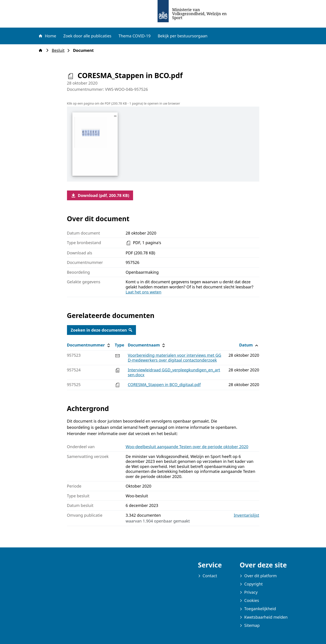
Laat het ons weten (144, 292)
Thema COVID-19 (134, 36)
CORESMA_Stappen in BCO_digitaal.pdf (164, 385)
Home (47, 36)
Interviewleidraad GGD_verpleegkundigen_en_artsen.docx (174, 372)
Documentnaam (147, 345)
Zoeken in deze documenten (102, 330)
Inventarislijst (247, 515)
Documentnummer (89, 345)
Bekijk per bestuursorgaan (183, 36)
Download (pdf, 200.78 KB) (100, 195)
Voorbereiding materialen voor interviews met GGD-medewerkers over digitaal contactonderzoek (174, 358)
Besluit (60, 50)
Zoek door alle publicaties (87, 36)
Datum (249, 345)
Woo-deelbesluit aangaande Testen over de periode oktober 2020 (187, 447)
